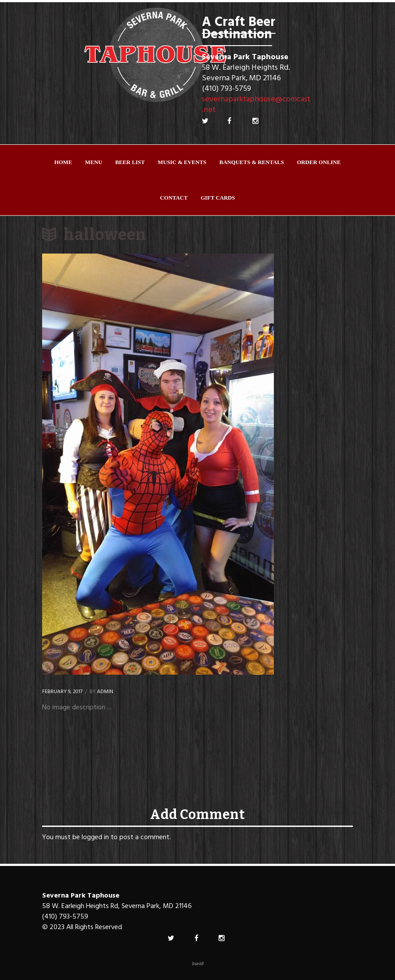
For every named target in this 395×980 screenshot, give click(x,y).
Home (63, 162)
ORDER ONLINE (319, 162)
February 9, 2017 (62, 692)
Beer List (130, 162)
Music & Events (182, 162)
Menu (94, 162)
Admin (105, 692)
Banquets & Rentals (252, 162)
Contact (174, 198)
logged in (95, 837)
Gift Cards (218, 198)
